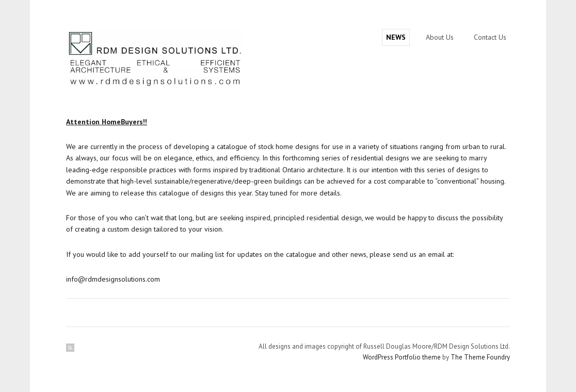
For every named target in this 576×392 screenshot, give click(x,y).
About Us (440, 37)
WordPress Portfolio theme (402, 357)
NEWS (396, 37)
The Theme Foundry (480, 357)
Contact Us (490, 37)
